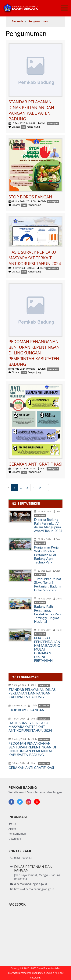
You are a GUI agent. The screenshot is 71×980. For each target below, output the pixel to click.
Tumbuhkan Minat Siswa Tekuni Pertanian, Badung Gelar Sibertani (48, 584)
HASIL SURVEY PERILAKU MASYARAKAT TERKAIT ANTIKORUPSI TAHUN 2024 (30, 727)
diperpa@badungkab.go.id (30, 884)
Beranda (18, 21)
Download (15, 839)
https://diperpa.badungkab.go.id (34, 889)
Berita (12, 824)
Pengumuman (38, 21)
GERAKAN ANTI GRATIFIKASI (31, 768)
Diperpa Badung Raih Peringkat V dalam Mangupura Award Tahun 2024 (48, 525)
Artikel (12, 829)
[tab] (35, 504)
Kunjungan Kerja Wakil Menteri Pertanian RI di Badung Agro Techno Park (46, 555)
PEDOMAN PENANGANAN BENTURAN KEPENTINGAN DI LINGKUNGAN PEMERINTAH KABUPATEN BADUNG (32, 749)
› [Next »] (46, 487)
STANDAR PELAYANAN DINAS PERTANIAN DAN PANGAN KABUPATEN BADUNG (32, 693)
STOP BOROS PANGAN (27, 710)
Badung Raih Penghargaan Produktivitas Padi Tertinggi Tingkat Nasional (48, 614)
